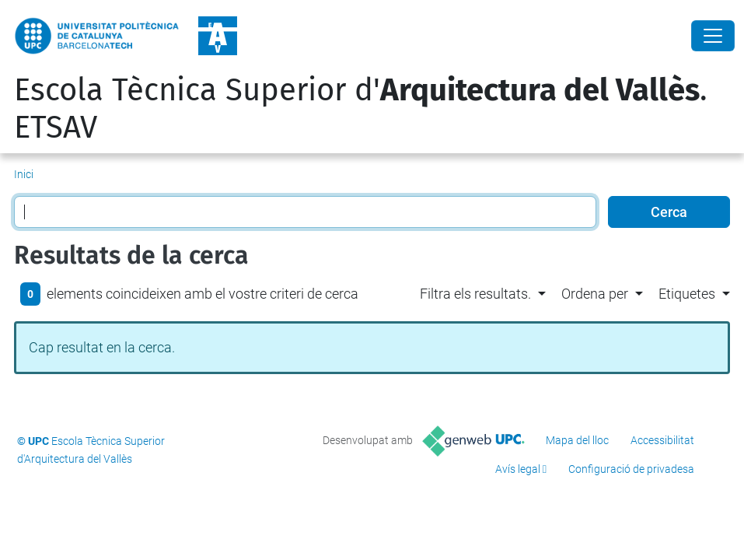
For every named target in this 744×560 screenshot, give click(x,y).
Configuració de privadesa (631, 469)
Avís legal (518, 469)
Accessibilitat (662, 440)
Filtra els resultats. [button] (475, 294)
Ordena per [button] (595, 294)
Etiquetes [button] (687, 294)
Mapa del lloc (577, 440)
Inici (24, 174)
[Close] (713, 36)
